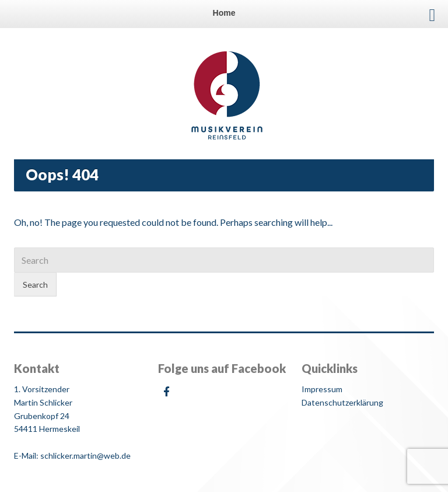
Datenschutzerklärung (342, 402)
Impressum (322, 389)
